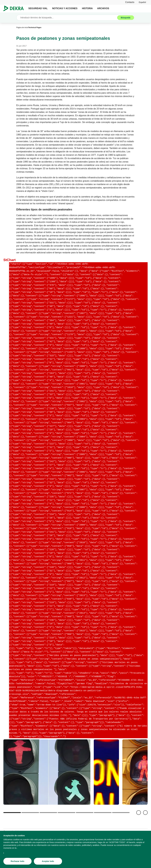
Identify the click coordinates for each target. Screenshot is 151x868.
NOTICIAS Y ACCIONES (65, 8)
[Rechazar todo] (17, 861)
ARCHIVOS (103, 8)
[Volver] (139, 813)
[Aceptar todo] (48, 861)
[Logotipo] (15, 8)
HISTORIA (87, 8)
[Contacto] (130, 2)
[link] (142, 2)
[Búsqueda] (126, 18)
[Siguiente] (145, 813)
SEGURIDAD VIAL (38, 8)
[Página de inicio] (22, 28)
